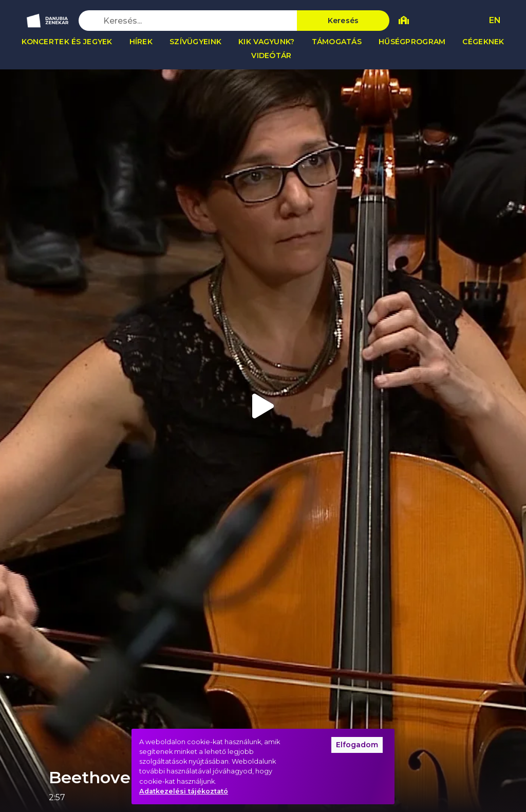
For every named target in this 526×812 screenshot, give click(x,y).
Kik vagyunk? (266, 42)
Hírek (141, 42)
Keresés (343, 21)
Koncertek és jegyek (67, 42)
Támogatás (337, 42)
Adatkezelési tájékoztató (184, 791)
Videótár (271, 56)
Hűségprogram (412, 42)
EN (495, 20)
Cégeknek (483, 42)
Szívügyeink (195, 42)
